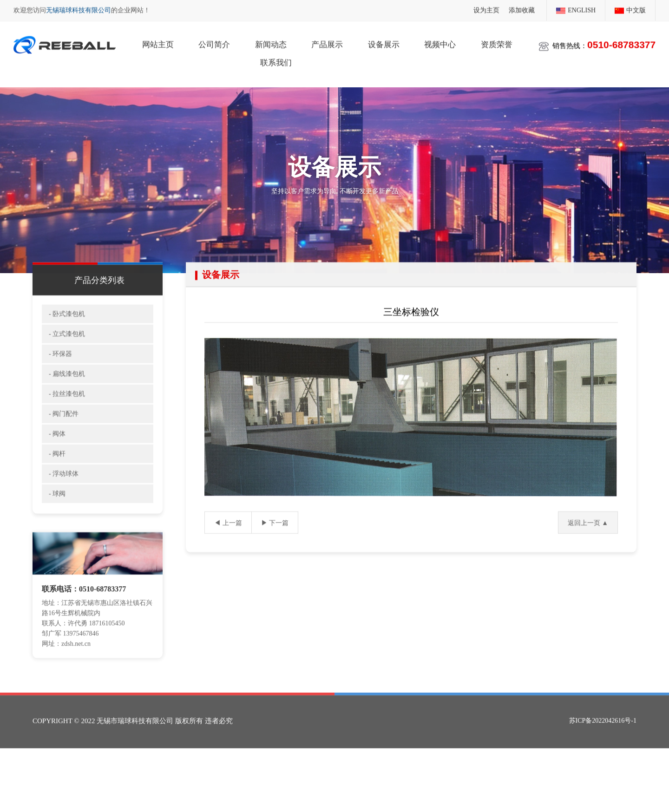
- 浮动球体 (64, 490)
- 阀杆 (57, 470)
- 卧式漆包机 (67, 331)
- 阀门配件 (64, 430)
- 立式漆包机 (67, 350)
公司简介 (214, 42)
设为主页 (486, 10)
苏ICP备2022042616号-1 (603, 735)
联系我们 (276, 60)
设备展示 (384, 42)
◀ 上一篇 (228, 539)
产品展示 (327, 42)
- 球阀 (57, 510)
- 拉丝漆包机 (67, 410)
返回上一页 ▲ (588, 539)
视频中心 (440, 42)
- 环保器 (60, 370)
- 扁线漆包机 (67, 390)
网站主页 (158, 42)
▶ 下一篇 (275, 539)
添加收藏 (522, 10)
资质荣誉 (497, 42)
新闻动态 (271, 42)
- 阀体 (57, 450)
